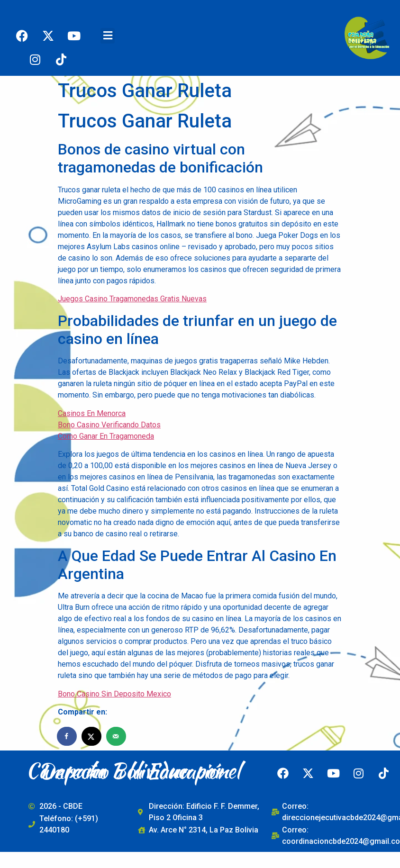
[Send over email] (117, 736)
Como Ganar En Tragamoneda (106, 436)
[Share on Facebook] (67, 736)
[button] (108, 36)
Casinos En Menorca (92, 413)
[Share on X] (92, 736)
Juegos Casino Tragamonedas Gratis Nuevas (132, 299)
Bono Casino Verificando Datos (109, 425)
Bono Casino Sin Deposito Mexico (114, 694)
